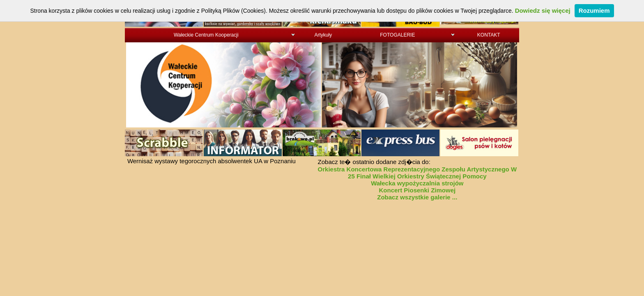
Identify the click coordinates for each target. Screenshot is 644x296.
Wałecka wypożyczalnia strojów (417, 183)
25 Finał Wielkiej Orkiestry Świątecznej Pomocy (417, 176)
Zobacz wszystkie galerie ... (417, 197)
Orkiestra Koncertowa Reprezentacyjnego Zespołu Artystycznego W (417, 169)
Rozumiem (594, 10)
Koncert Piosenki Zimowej (417, 190)
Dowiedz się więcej (543, 10)
